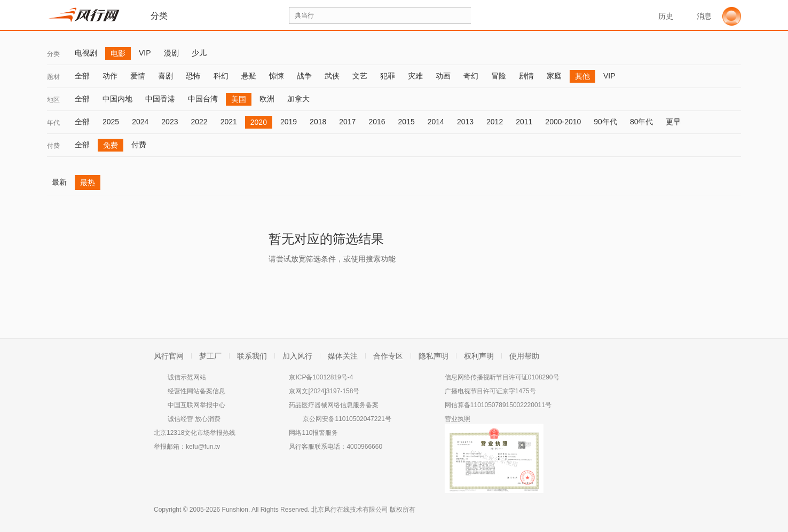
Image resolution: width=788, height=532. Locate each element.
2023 (170, 122)
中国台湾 (203, 99)
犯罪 (388, 76)
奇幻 (471, 76)
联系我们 (252, 356)
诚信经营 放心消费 (194, 419)
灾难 (415, 76)
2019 (289, 122)
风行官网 (169, 356)
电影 (118, 53)
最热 (88, 182)
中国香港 (160, 99)
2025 (111, 122)
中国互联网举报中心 (196, 405)
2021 (229, 122)
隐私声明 (434, 356)
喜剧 (166, 76)
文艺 (360, 76)
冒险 (499, 76)
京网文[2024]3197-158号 (324, 391)
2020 (259, 122)
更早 (673, 122)
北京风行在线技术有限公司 (350, 510)
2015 (407, 122)
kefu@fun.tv (203, 447)
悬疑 (249, 76)
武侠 (332, 76)
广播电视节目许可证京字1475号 (490, 391)
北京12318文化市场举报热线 (195, 433)
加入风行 (297, 356)
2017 (347, 122)
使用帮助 (524, 356)
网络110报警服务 (313, 433)
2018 (318, 122)
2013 (465, 122)
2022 (199, 122)
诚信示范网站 (187, 377)
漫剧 (171, 53)
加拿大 (298, 99)
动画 (443, 76)
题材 (53, 77)
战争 (304, 76)
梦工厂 (210, 356)
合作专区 (388, 356)
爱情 (138, 76)
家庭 (554, 76)
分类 (53, 54)
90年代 (605, 122)
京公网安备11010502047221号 (347, 419)
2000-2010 (563, 122)
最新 (59, 182)
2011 (524, 122)
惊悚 (277, 76)
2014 (436, 122)
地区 (53, 100)
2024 (140, 122)
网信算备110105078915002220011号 (498, 405)
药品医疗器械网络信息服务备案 (334, 405)
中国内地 (117, 99)
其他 (582, 76)
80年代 (642, 122)
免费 (111, 145)
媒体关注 (343, 356)
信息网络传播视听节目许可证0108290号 (502, 377)
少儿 (199, 53)
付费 (53, 146)
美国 (239, 99)
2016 (377, 122)
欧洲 (267, 99)
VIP (145, 53)
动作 (110, 76)
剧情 (526, 76)
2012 (495, 122)
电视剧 (86, 53)
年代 (53, 123)
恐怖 (193, 76)
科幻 (221, 76)
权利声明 (479, 356)
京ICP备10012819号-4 (321, 377)
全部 (82, 76)
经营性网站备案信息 (196, 391)
